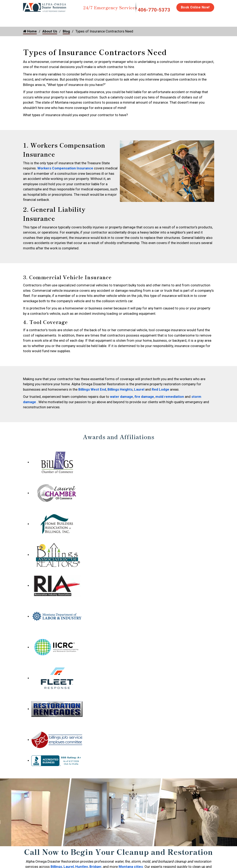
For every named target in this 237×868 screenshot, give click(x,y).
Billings (56, 858)
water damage (121, 388)
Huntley (82, 858)
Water (45, 19)
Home (28, 19)
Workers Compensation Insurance (65, 168)
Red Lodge (160, 380)
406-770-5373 (154, 10)
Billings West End (92, 380)
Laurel (139, 380)
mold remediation (170, 388)
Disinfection (135, 19)
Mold (110, 19)
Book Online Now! (195, 7)
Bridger (95, 858)
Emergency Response (190, 21)
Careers (218, 19)
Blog (66, 31)
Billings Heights (120, 380)
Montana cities (131, 858)
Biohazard (161, 19)
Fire (65, 19)
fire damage (144, 388)
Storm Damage (87, 21)
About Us (50, 31)
